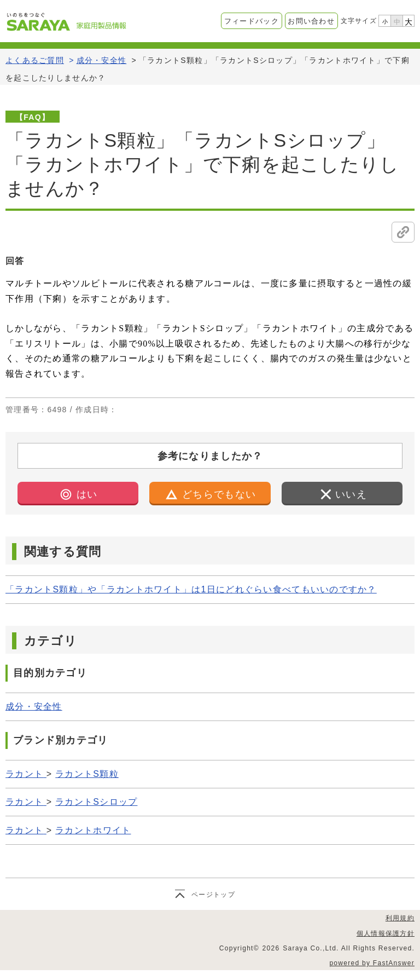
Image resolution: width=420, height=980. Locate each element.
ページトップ (213, 895)
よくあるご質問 (35, 60)
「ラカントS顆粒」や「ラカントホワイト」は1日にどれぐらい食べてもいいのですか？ (191, 589)
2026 (271, 948)
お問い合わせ (311, 21)
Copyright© (239, 948)
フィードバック (252, 21)
